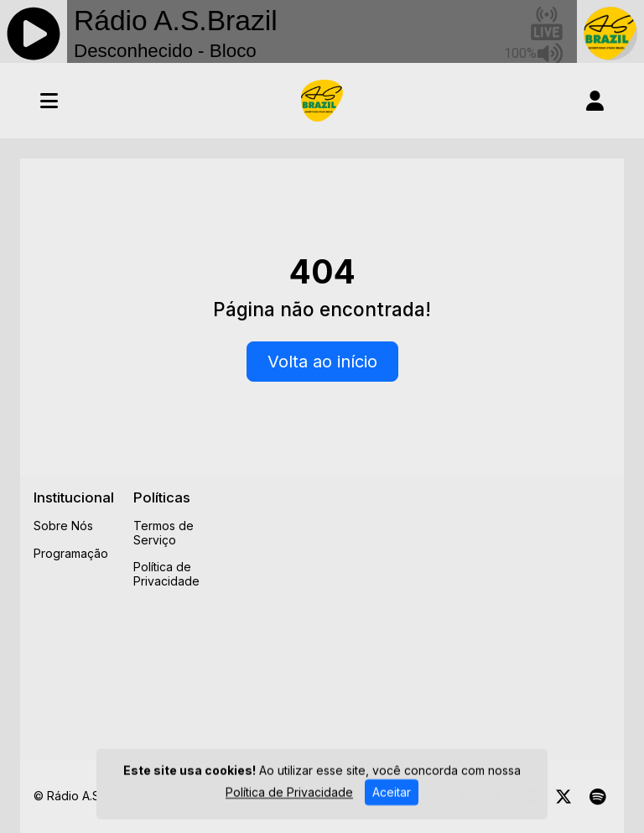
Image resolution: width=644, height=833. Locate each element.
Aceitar (392, 797)
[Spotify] (597, 797)
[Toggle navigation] (49, 101)
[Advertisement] (438, 607)
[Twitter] (563, 797)
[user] (595, 101)
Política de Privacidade (166, 574)
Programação (71, 553)
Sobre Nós (63, 526)
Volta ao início (322, 362)
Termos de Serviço (164, 533)
